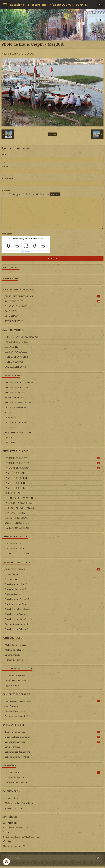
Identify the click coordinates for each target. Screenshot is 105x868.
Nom (4, 154)
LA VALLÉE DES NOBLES (16, 488)
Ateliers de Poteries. (14, 650)
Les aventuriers (52, 772)
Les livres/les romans (15, 777)
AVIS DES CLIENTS (52, 301)
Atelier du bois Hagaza (15, 645)
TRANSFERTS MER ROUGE (18, 432)
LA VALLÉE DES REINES (16, 483)
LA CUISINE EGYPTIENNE (17, 554)
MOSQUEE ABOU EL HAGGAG (20, 508)
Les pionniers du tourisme (17, 757)
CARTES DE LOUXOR (52, 569)
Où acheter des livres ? (15, 619)
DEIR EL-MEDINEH (14, 493)
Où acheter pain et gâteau (17, 609)
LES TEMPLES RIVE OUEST (52, 463)
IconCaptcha (25, 252)
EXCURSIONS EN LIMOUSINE (19, 382)
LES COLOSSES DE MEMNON (19, 498)
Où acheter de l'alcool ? (16, 614)
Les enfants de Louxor (15, 675)
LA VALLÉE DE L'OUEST (16, 478)
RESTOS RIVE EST (14, 544)
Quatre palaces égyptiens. (52, 737)
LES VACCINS (11, 347)
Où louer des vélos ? (14, 594)
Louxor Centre (12, 574)
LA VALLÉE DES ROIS (15, 473)
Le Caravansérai (12, 655)
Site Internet (8, 178)
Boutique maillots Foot (15, 604)
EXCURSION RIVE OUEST (17, 387)
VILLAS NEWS (11, 316)
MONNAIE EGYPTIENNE (17, 357)
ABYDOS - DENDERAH (16, 407)
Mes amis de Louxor (14, 808)
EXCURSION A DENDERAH (18, 402)
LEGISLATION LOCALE (16, 352)
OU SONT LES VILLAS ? (16, 306)
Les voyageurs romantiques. (52, 701)
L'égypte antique (12, 747)
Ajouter (52, 259)
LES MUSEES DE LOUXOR (52, 468)
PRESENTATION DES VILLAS (52, 296)
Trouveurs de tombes (52, 732)
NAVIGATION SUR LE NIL (17, 528)
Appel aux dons (12, 685)
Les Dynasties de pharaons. (18, 752)
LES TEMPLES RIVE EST (52, 458)
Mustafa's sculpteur (14, 660)
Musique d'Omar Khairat (16, 782)
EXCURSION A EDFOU (16, 392)
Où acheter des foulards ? (17, 599)
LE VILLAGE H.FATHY (15, 513)
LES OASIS (10, 442)
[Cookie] (6, 862)
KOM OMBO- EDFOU (15, 397)
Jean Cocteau (11, 706)
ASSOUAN (10, 427)
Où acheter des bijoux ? (16, 584)
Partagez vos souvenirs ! (16, 716)
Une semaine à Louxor (15, 711)
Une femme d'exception (16, 680)
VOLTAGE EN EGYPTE (16, 367)
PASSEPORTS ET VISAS (16, 342)
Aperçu (55, 194)
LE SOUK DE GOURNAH (16, 518)
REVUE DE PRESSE (14, 321)
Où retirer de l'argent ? (15, 589)
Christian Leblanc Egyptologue (19, 803)
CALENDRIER (11, 311)
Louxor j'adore (11, 798)
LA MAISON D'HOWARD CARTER (21, 503)
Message (6, 190)
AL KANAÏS (10, 417)
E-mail (5, 166)
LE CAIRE (9, 437)
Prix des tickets (12, 579)
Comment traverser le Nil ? (17, 624)
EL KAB (8, 412)
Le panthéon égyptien (52, 742)
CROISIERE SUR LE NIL (16, 422)
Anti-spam (7, 234)
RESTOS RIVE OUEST (15, 549)
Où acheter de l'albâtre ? (16, 629)
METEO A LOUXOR (14, 362)
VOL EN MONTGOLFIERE (17, 523)
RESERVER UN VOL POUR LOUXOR (22, 337)
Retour (52, 134)
